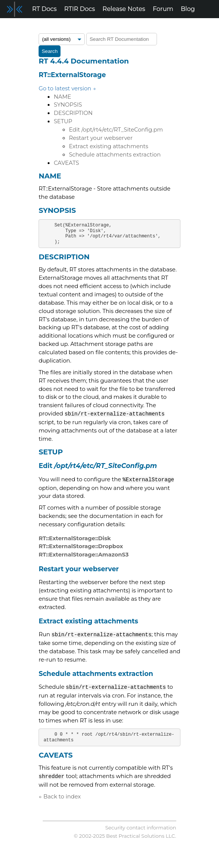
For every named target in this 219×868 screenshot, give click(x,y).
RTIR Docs (80, 9)
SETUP (63, 121)
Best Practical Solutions (135, 836)
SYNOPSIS (68, 105)
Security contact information (141, 828)
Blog (188, 9)
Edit (98, 466)
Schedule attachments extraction (115, 155)
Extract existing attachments (109, 146)
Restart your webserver (101, 138)
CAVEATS (66, 163)
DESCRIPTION (73, 113)
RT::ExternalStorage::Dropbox (81, 546)
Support (16, 27)
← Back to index (60, 797)
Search (50, 51)
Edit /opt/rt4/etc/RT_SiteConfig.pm (116, 130)
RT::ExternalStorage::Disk (75, 538)
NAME (62, 97)
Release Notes (124, 9)
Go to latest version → (67, 88)
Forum (163, 9)
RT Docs (44, 9)
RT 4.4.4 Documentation (84, 61)
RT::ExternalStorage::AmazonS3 (84, 555)
